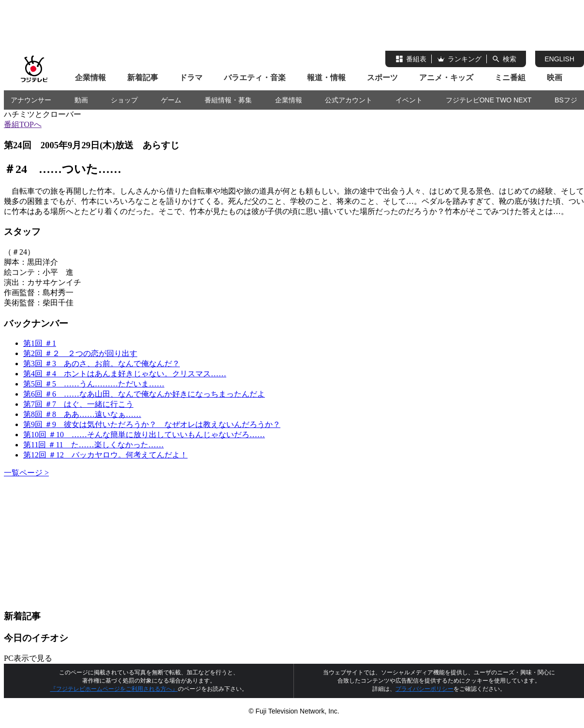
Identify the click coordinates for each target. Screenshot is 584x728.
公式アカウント (349, 100)
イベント (409, 100)
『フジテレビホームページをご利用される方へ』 (114, 689)
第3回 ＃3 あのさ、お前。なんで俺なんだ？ (102, 364)
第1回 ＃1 (40, 343)
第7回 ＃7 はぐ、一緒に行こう (78, 404)
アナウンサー (31, 100)
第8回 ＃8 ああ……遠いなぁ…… (82, 414)
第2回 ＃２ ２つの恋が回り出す (80, 353)
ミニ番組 (510, 78)
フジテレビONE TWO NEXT (489, 100)
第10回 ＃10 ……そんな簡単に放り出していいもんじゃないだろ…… (144, 435)
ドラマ (191, 78)
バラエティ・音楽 (255, 78)
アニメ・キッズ (446, 78)
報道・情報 (326, 78)
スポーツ (382, 78)
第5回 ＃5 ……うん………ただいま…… (94, 384)
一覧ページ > (26, 473)
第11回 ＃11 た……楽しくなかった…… (94, 445)
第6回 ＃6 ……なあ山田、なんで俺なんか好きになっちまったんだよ (144, 394)
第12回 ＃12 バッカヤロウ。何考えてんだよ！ (105, 455)
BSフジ (566, 100)
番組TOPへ (23, 124)
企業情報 (90, 78)
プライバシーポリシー (424, 689)
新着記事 (143, 78)
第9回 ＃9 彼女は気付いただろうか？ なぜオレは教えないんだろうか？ (152, 424)
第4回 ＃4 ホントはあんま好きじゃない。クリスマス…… (125, 374)
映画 (555, 78)
